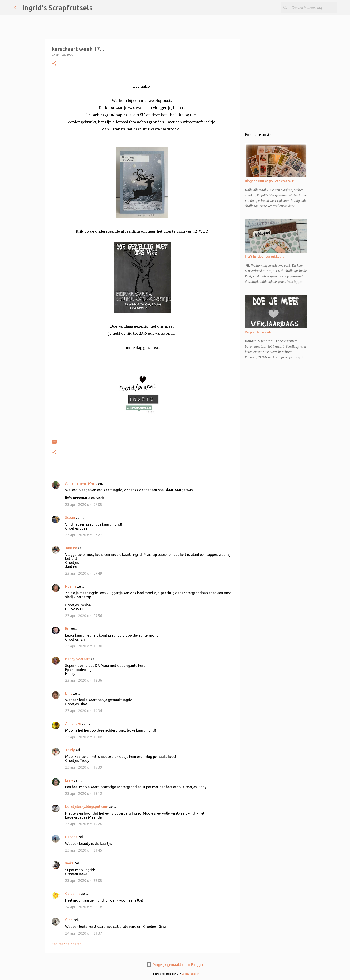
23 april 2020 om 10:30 (84, 646)
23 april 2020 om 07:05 (84, 505)
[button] (54, 64)
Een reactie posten (67, 944)
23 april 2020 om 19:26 (84, 824)
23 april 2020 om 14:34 (84, 711)
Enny (69, 780)
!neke (69, 863)
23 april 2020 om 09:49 (84, 573)
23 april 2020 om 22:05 (84, 881)
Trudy (70, 750)
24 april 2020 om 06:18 (84, 907)
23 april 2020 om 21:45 (84, 850)
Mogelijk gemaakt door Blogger (175, 965)
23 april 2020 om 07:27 (84, 535)
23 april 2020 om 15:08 (84, 737)
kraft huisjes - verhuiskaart (265, 257)
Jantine (71, 548)
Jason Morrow (190, 974)
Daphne (71, 837)
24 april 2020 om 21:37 (84, 933)
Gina (69, 920)
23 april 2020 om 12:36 (84, 680)
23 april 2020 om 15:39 (84, 767)
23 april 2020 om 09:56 (84, 616)
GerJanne (73, 893)
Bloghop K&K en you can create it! (270, 181)
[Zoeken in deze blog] (313, 8)
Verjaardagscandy (258, 332)
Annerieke (73, 724)
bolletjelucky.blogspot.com (87, 807)
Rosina (71, 586)
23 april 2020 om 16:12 (84, 794)
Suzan (70, 518)
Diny (69, 693)
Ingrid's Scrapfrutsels (57, 8)
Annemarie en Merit (81, 483)
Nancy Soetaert (78, 659)
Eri (68, 629)
